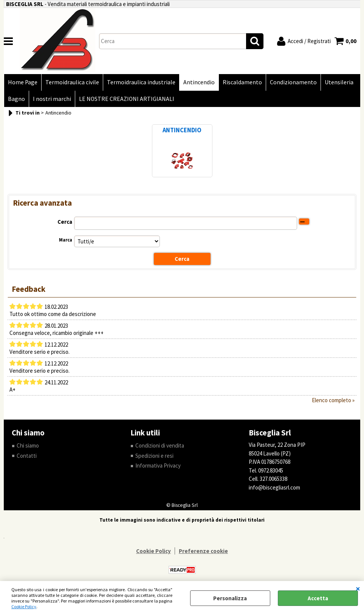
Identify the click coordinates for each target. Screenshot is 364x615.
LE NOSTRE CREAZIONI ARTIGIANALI (127, 99)
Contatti (27, 456)
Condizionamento (293, 82)
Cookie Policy (24, 606)
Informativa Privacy (158, 466)
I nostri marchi (52, 99)
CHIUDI (358, 589)
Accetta (318, 598)
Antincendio (199, 82)
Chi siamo (28, 445)
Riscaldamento (242, 82)
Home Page (23, 82)
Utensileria (339, 82)
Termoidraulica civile (72, 82)
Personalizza (230, 598)
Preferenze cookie (203, 551)
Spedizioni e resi (154, 456)
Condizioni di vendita (160, 445)
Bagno (16, 99)
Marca (66, 240)
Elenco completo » (333, 400)
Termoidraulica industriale (141, 82)
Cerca (65, 222)
